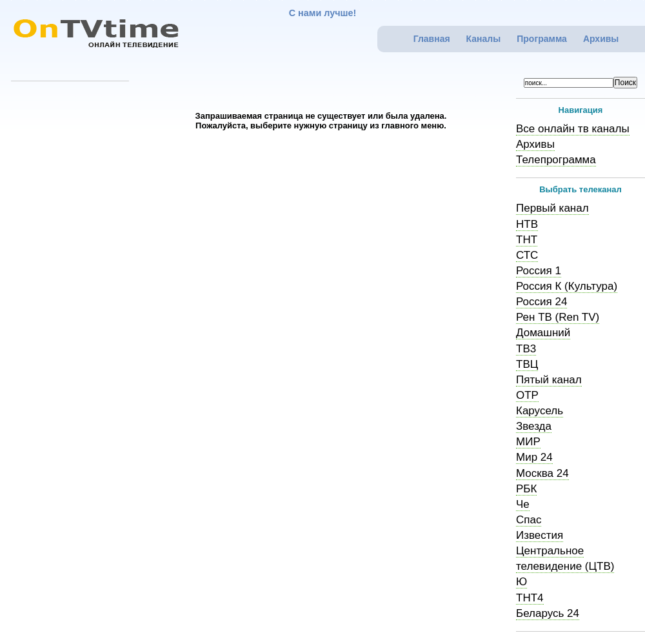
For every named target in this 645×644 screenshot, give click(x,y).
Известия (540, 535)
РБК (526, 489)
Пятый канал (549, 380)
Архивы (601, 39)
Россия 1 (539, 271)
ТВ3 (526, 349)
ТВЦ (527, 364)
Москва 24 (542, 473)
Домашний (543, 333)
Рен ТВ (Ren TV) (558, 317)
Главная (432, 39)
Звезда (534, 426)
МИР (528, 442)
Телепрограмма (556, 160)
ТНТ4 (530, 598)
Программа (542, 39)
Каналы (484, 39)
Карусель (540, 411)
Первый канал (552, 208)
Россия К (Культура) (567, 286)
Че (523, 504)
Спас (529, 520)
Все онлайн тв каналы (573, 129)
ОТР (527, 395)
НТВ (527, 224)
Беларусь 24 (548, 613)
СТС (527, 255)
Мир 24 (534, 457)
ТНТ (527, 240)
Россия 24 (541, 302)
